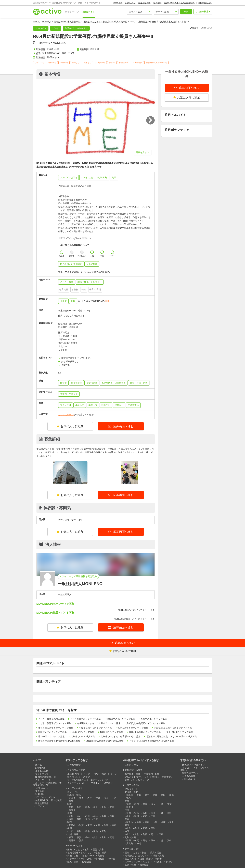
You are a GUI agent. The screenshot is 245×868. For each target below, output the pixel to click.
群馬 (87, 807)
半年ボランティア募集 (83, 732)
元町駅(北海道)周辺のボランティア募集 (146, 723)
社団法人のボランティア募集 (52, 732)
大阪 (98, 825)
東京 (112, 807)
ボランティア (72, 12)
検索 (186, 12)
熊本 (96, 837)
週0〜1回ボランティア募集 (180, 732)
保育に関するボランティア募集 (133, 728)
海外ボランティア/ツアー (80, 777)
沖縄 (81, 840)
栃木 (79, 807)
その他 (111, 859)
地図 (107, 301)
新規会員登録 (42, 803)
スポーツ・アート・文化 (79, 859)
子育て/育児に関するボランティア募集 (173, 728)
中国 (70, 828)
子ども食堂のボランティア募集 (85, 719)
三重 (96, 819)
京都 (90, 825)
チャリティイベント (77, 783)
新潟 (71, 816)
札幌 (73, 301)
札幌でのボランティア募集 (154, 719)
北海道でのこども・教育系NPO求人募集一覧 (105, 22)
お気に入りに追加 (70, 426)
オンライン (73, 792)
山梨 (104, 816)
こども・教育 (82, 850)
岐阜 (71, 819)
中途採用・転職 (152, 774)
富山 (79, 816)
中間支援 (100, 859)
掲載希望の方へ (205, 3)
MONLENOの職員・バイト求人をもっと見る (134, 619)
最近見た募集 (144, 3)
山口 (71, 831)
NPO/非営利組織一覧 (46, 777)
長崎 (87, 837)
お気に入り (130, 3)
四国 (127, 825)
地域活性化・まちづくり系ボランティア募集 (99, 723)
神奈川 (72, 810)
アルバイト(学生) (133, 777)
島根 (87, 831)
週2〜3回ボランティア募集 (51, 737)
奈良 (114, 825)
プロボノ (95, 783)
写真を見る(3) (143, 152)
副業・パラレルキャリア (137, 780)
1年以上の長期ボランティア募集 (145, 732)
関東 (70, 804)
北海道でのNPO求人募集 (83, 737)
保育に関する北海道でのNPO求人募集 (105, 741)
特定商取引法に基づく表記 (48, 800)
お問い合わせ (42, 788)
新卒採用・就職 (132, 774)
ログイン (40, 806)
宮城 (98, 798)
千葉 (104, 807)
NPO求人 (47, 22)
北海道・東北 (74, 795)
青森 (81, 798)
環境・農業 (101, 853)
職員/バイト (89, 12)
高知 (153, 828)
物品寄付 (108, 783)
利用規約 (40, 794)
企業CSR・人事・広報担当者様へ (180, 3)
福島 (71, 801)
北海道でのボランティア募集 (121, 719)
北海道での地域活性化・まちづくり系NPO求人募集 (171, 737)
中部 (70, 813)
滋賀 (81, 825)
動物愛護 (87, 862)
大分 (104, 837)
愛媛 (145, 828)
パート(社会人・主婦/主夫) (158, 777)
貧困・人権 (73, 856)
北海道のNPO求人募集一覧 (67, 22)
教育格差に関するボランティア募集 (56, 728)
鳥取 (79, 831)
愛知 (87, 819)
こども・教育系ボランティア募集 (55, 723)
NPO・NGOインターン (105, 774)
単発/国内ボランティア (79, 774)
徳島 (128, 828)
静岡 (79, 819)
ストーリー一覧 (43, 780)
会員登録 (157, 3)
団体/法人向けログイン (194, 765)
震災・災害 (98, 850)
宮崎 (112, 837)
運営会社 (40, 791)
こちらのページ (66, 415)
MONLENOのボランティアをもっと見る (136, 610)
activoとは (118, 3)
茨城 (71, 807)
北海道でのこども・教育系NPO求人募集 (120, 737)
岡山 (96, 831)
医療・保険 (73, 862)
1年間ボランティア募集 (112, 732)
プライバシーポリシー (46, 797)
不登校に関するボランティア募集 (95, 728)
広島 (104, 831)
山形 (114, 798)
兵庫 (106, 825)
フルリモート (131, 789)
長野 (112, 816)
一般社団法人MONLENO (52, 43)
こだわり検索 (202, 12)
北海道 (63, 301)
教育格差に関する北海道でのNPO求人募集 (59, 741)
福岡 (71, 837)
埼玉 (96, 807)
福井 (96, 816)
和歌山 (72, 825)
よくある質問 (42, 771)
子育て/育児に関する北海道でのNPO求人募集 (152, 741)
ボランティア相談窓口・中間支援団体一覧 (47, 784)
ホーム (36, 22)
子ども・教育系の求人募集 (51, 719)
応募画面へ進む (123, 426)
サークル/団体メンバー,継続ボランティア (88, 780)
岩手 (90, 798)
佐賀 (79, 837)
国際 (70, 850)
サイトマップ (42, 774)
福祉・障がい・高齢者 (93, 856)
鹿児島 (72, 840)
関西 (70, 822)
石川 (87, 816)
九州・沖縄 (73, 834)
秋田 (106, 798)
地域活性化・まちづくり (79, 853)
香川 (137, 828)
